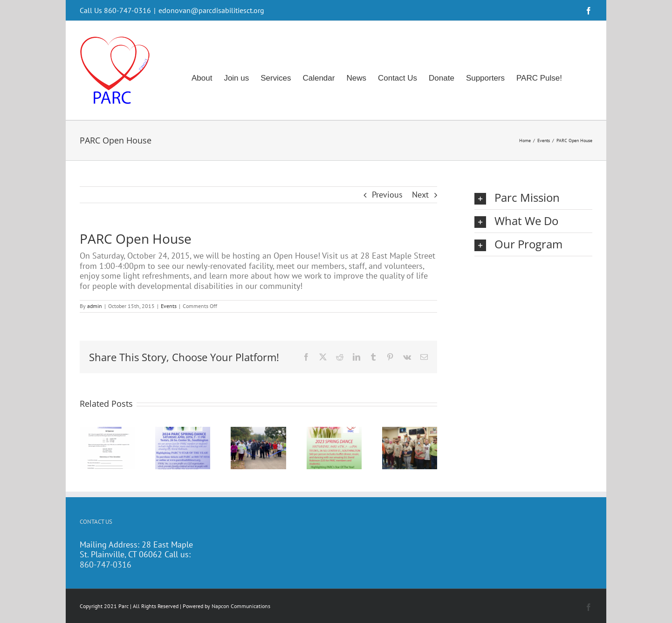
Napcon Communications (241, 606)
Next (420, 195)
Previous (387, 195)
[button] (533, 198)
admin (95, 306)
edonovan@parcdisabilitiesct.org (211, 10)
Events (169, 306)
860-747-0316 (106, 565)
